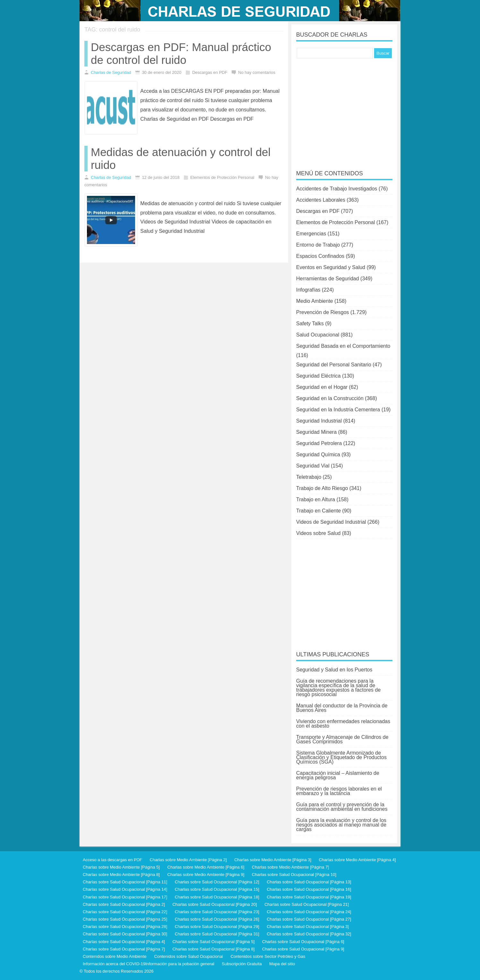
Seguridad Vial (313, 466)
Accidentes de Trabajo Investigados (337, 189)
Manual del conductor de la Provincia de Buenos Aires (342, 708)
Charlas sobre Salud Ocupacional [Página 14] (125, 889)
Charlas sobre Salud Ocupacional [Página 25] (125, 919)
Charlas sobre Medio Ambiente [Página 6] (206, 867)
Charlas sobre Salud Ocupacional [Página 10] (294, 875)
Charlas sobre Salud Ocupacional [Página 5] (213, 942)
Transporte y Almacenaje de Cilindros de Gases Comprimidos (342, 739)
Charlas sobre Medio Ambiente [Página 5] (121, 867)
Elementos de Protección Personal (335, 222)
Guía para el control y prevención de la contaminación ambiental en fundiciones (342, 807)
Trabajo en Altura (316, 499)
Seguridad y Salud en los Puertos (334, 670)
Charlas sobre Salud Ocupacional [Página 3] (308, 927)
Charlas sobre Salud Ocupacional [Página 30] (125, 934)
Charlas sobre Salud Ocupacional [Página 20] (214, 904)
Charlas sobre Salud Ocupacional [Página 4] (124, 942)
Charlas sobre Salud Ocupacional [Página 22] (125, 912)
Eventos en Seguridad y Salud (331, 267)
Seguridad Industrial (319, 421)
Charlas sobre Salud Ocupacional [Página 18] (217, 897)
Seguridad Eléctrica (318, 376)
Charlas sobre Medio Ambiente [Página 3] (273, 860)
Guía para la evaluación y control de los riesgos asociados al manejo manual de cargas (341, 825)
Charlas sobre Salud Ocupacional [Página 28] (125, 927)
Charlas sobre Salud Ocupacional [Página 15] (217, 889)
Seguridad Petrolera (319, 443)
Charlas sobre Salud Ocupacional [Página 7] (124, 949)
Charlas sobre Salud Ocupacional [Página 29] (217, 927)
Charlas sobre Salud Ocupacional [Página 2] (124, 904)
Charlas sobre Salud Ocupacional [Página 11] (125, 882)
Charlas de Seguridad (111, 72)
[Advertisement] (344, 110)
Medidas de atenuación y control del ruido (181, 158)
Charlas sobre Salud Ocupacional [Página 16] (309, 889)
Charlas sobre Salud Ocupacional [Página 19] (309, 897)
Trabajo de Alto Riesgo (322, 488)
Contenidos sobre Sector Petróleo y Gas (268, 956)
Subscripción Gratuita (242, 964)
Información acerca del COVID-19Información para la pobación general (149, 964)
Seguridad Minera (316, 432)
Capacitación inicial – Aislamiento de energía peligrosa (338, 775)
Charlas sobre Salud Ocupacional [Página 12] (217, 882)
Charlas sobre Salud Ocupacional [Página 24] (309, 912)
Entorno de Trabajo (318, 245)
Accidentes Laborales (321, 200)
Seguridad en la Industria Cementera (338, 410)
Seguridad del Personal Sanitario (334, 365)
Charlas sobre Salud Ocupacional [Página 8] (213, 949)
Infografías (308, 290)
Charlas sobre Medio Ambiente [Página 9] (206, 875)
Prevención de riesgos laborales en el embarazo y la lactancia (339, 791)
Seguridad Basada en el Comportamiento (343, 346)
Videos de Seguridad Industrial (331, 522)
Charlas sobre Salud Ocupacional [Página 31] (217, 934)
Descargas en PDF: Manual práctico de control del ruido (181, 53)
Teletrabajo (309, 477)
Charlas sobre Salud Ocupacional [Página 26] (217, 919)
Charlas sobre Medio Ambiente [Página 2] (188, 860)
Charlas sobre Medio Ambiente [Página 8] (121, 875)
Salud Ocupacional (318, 335)
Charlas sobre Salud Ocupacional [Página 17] (125, 897)
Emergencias (311, 234)
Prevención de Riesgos (323, 312)
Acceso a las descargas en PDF (112, 860)
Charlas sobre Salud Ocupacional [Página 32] (309, 934)
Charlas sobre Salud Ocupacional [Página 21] (307, 904)
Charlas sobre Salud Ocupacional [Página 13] (309, 882)
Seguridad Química (318, 455)
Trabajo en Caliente (318, 511)
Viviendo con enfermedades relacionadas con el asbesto (343, 724)
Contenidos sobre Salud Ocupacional (189, 956)
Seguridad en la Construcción (330, 398)
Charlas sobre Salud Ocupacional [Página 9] (303, 949)
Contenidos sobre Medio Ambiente (115, 956)
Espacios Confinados (320, 256)
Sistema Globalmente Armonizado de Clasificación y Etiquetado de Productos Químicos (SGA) (341, 757)
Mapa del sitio (282, 964)
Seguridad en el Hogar (322, 387)
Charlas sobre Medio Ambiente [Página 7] (290, 867)
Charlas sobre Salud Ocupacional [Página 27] (309, 919)
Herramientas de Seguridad (328, 279)
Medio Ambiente (315, 301)
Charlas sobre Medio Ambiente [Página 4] (357, 860)
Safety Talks (310, 324)
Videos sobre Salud (318, 533)
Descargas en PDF (318, 211)
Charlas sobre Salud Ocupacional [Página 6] (303, 942)
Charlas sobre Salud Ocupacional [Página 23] (217, 912)
